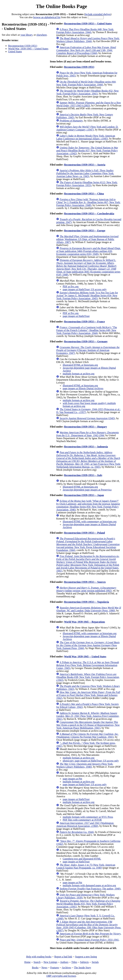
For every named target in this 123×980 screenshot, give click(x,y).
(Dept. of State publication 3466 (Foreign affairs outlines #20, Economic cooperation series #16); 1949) (88, 251)
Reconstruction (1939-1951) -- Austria (85, 165)
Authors (64, 962)
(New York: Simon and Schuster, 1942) (88, 695)
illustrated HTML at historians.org (80, 365)
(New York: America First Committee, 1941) (88, 716)
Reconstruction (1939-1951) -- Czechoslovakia (89, 214)
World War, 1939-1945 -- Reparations (85, 622)
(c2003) (88, 104)
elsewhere (42, 35)
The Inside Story (83, 968)
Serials (95, 962)
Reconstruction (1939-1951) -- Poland (84, 533)
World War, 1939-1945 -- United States (28, 49)
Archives (66, 968)
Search (37, 962)
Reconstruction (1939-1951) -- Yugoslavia (86, 602)
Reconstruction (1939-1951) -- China (84, 194)
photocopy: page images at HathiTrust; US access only (91, 761)
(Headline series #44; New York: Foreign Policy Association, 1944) (86, 83)
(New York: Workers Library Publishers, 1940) (85, 765)
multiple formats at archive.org (78, 374)
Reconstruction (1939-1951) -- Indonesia (86, 447)
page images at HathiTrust (76, 316)
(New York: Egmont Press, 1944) (88, 645)
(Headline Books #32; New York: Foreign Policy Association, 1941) (87, 92)
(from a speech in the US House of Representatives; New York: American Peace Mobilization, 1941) (88, 725)
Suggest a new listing (86, 957)
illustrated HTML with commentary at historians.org (90, 522)
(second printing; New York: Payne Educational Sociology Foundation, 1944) (88, 544)
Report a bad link (63, 957)
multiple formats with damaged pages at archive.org (89, 885)
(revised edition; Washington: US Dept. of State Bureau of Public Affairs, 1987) (87, 239)
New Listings (50, 962)
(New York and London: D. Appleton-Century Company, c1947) (87, 128)
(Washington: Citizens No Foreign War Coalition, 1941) (87, 735)
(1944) (86, 50)
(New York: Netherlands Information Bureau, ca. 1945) (88, 460)
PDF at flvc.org (71, 287)
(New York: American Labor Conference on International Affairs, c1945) (86, 137)
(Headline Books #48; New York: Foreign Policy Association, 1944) (85, 31)
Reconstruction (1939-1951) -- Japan (84, 495)
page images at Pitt (72, 779)
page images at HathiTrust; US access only (85, 289)
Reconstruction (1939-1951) (23, 46)
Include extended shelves (98, 14)
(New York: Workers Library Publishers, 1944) (88, 40)
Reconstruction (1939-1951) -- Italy (83, 475)
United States (15, 52)
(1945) (87, 418)
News (44, 968)
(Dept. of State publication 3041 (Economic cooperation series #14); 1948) (88, 267)
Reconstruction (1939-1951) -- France (84, 322)
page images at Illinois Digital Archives (83, 388)
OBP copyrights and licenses (61, 976)
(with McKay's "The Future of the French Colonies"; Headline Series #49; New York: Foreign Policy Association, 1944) (87, 330)
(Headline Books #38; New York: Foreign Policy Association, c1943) (88, 677)
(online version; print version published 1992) (86, 589)
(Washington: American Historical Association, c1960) (85, 824)
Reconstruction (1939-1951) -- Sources (85, 582)
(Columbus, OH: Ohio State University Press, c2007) (89, 926)
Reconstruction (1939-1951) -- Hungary (86, 427)
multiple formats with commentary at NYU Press (88, 817)
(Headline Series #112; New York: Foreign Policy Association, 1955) (87, 184)
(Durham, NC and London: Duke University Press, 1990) (89, 609)
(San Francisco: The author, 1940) (90, 889)
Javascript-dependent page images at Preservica (87, 490)
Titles (74, 962)
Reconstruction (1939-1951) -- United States (88, 24)
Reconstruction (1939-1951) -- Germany (86, 341)
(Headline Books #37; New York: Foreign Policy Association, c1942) (87, 151)
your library (27, 35)
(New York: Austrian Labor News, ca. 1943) (85, 173)
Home (27, 962)
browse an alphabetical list (47, 17)
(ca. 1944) (77, 832)
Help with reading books (39, 957)
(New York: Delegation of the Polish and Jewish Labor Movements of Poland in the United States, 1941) (88, 563)
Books (35, 968)
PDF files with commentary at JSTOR (82, 820)
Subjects (84, 962)
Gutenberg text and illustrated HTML (82, 859)
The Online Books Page (61, 6)
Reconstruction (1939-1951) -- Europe (85, 231)
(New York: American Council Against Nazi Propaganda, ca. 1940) (86, 866)
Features (55, 968)
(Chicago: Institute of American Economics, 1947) (88, 350)
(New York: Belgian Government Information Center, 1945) (88, 665)
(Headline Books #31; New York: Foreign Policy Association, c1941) (88, 904)
